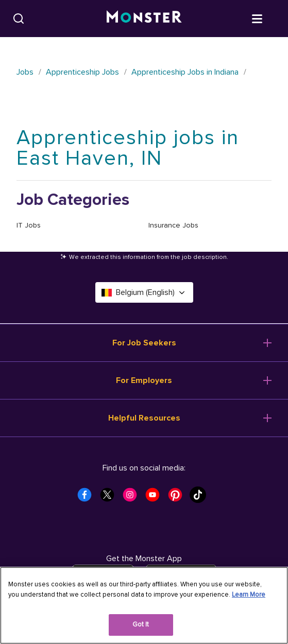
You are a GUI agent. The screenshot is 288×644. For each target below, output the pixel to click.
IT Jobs (29, 225)
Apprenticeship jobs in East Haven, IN (128, 148)
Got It (141, 624)
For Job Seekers (144, 343)
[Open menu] (267, 18)
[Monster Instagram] (133, 498)
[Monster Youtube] (156, 498)
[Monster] (144, 19)
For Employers (144, 380)
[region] (144, 605)
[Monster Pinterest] (178, 498)
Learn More (249, 595)
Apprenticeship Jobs (82, 72)
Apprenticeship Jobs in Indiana (185, 72)
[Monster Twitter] (110, 498)
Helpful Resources (144, 418)
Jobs (25, 72)
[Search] (19, 19)
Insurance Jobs (173, 225)
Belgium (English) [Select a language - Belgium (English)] (144, 292)
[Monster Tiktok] (201, 498)
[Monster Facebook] (88, 498)
